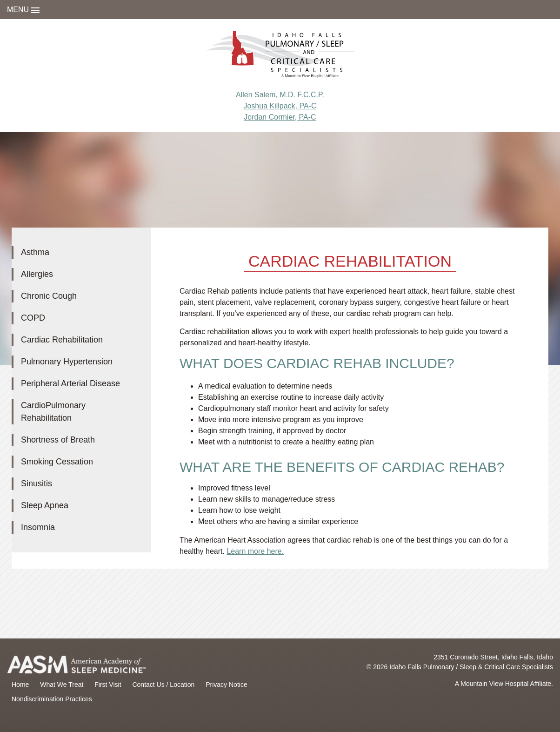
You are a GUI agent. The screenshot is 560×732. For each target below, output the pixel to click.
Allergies (37, 274)
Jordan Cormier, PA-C (280, 117)
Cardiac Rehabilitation (62, 340)
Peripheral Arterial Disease (70, 383)
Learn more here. (255, 551)
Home (20, 685)
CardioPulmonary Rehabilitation (53, 412)
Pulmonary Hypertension (67, 362)
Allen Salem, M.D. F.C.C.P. (280, 95)
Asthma (35, 252)
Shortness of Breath (58, 440)
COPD (33, 318)
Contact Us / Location (163, 685)
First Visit (108, 685)
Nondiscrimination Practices (52, 699)
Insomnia (38, 527)
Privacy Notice (226, 685)
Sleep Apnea (45, 505)
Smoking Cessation (57, 462)
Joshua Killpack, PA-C (280, 106)
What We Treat (62, 685)
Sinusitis (37, 484)
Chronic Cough (49, 296)
